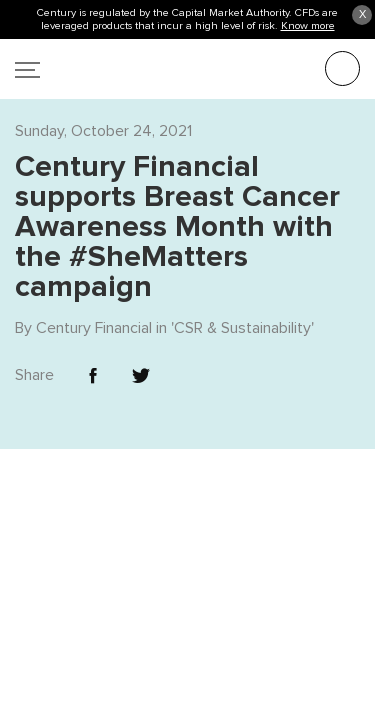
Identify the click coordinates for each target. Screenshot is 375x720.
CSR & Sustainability (242, 286)
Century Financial (94, 286)
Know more (308, 25)
